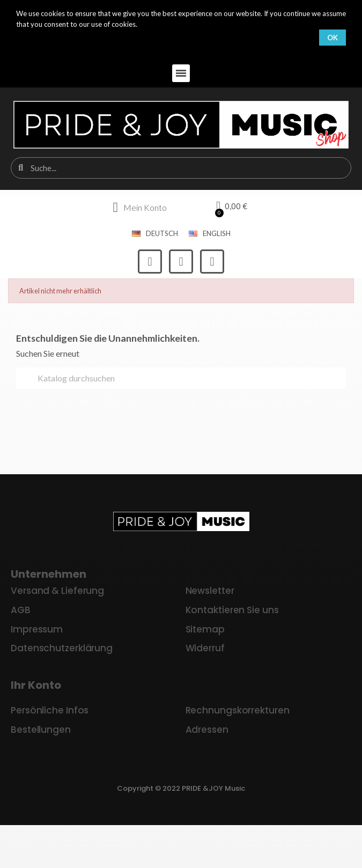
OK (333, 38)
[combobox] (182, 168)
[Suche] (181, 378)
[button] (181, 73)
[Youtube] (212, 262)
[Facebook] (150, 262)
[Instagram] (181, 262)
